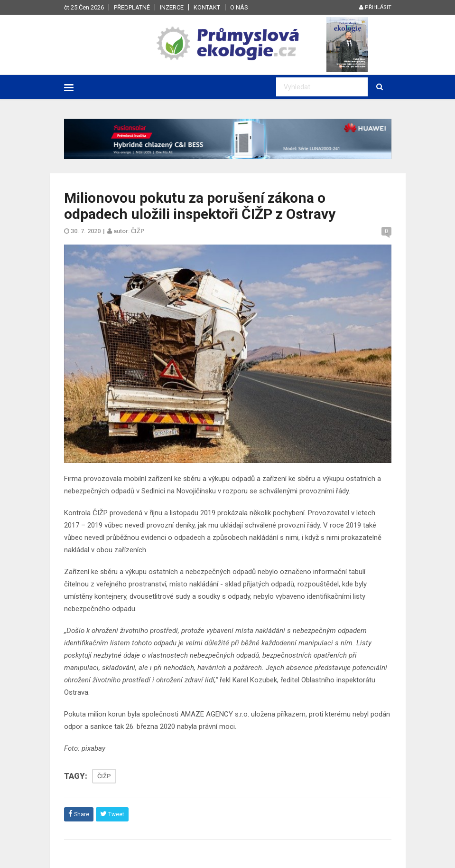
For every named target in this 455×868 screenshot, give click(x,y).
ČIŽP (104, 776)
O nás (239, 7)
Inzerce (172, 7)
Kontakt (207, 7)
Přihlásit (375, 7)
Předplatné (132, 7)
